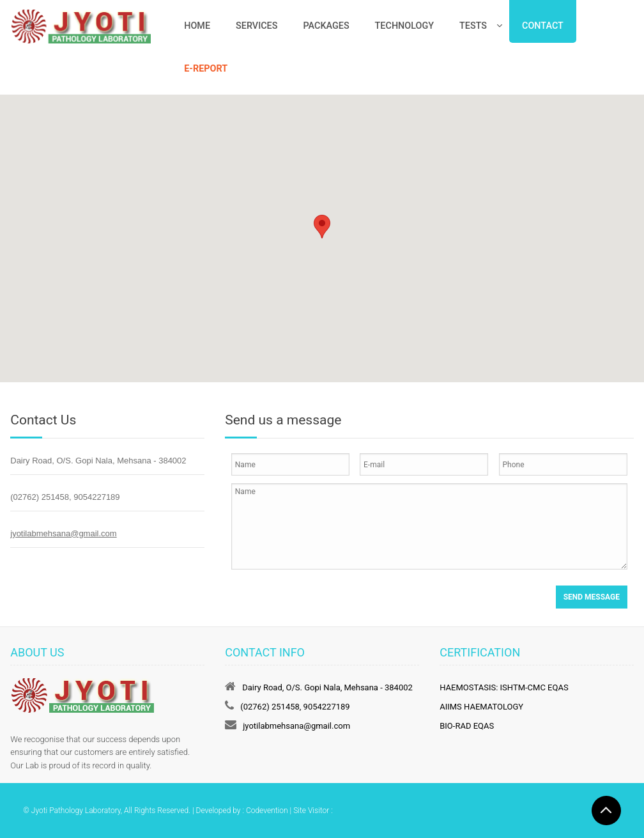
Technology (404, 26)
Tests (473, 26)
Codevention (267, 811)
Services (257, 26)
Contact (543, 26)
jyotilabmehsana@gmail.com (63, 533)
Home (197, 26)
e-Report (206, 69)
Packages (326, 26)
